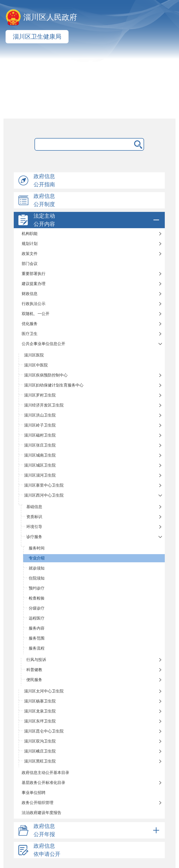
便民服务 (34, 680)
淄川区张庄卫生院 (40, 445)
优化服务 (30, 324)
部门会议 (30, 264)
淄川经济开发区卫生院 (44, 405)
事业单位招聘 (34, 793)
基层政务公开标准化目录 (43, 783)
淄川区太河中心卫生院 (44, 691)
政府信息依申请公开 (47, 850)
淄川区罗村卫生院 (40, 395)
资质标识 (34, 517)
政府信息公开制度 (44, 200)
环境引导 (34, 527)
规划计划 (30, 244)
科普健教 (34, 670)
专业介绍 (37, 558)
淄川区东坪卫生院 (40, 721)
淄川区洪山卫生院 (40, 415)
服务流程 (37, 648)
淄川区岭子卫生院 (40, 425)
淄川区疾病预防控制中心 (46, 375)
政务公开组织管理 (38, 803)
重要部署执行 (34, 274)
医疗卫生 (30, 334)
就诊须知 (37, 568)
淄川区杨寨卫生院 (40, 701)
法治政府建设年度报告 (41, 813)
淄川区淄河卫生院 (40, 475)
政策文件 (30, 254)
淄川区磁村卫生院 (40, 435)
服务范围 (37, 638)
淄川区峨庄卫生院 (40, 751)
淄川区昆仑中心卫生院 (44, 731)
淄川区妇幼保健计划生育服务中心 (54, 385)
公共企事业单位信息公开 (43, 344)
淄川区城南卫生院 (40, 455)
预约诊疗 (37, 588)
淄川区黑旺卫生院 (40, 761)
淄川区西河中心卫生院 (44, 495)
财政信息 (30, 294)
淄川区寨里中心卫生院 (44, 485)
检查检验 (37, 598)
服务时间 (37, 548)
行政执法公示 (34, 304)
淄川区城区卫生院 (40, 465)
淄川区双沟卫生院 (40, 741)
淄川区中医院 (36, 365)
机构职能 (30, 234)
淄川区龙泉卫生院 (40, 711)
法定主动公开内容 (97, 220)
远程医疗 (37, 618)
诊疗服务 (34, 537)
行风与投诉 (36, 660)
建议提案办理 (34, 284)
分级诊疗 (37, 608)
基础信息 (34, 507)
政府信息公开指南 (44, 180)
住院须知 (37, 578)
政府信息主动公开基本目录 (45, 773)
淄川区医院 (34, 355)
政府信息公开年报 (97, 830)
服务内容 (37, 628)
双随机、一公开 (36, 314)
